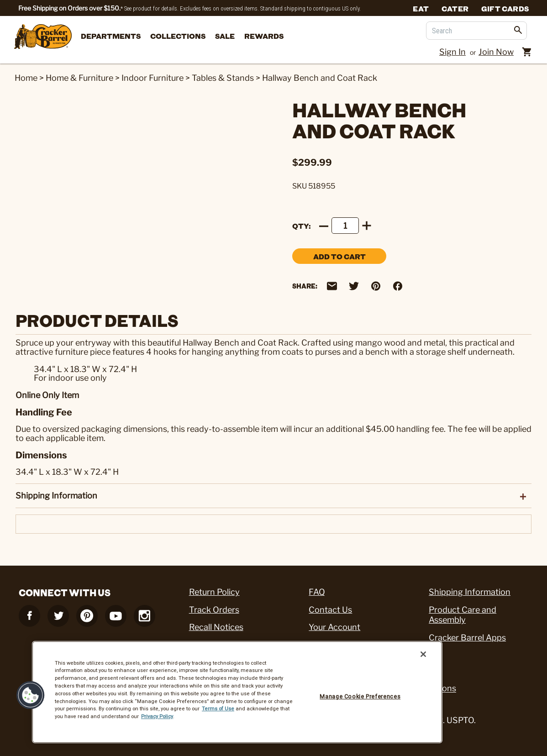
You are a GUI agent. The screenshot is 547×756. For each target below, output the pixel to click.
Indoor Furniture (153, 78)
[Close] (423, 654)
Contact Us (330, 610)
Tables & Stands (223, 78)
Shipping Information (470, 592)
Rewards (264, 36)
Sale (225, 36)
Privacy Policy (157, 716)
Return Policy (214, 592)
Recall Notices (216, 627)
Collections (178, 36)
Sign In (452, 52)
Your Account (334, 627)
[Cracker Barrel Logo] (43, 37)
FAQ (317, 592)
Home (26, 78)
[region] (237, 692)
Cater (455, 8)
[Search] (476, 31)
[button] (31, 695)
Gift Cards (505, 8)
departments (111, 36)
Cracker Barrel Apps (467, 638)
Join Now (496, 52)
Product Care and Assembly (463, 615)
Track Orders (214, 610)
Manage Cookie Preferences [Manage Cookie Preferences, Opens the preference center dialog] (360, 696)
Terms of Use (218, 709)
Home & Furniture (79, 78)
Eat (421, 8)
